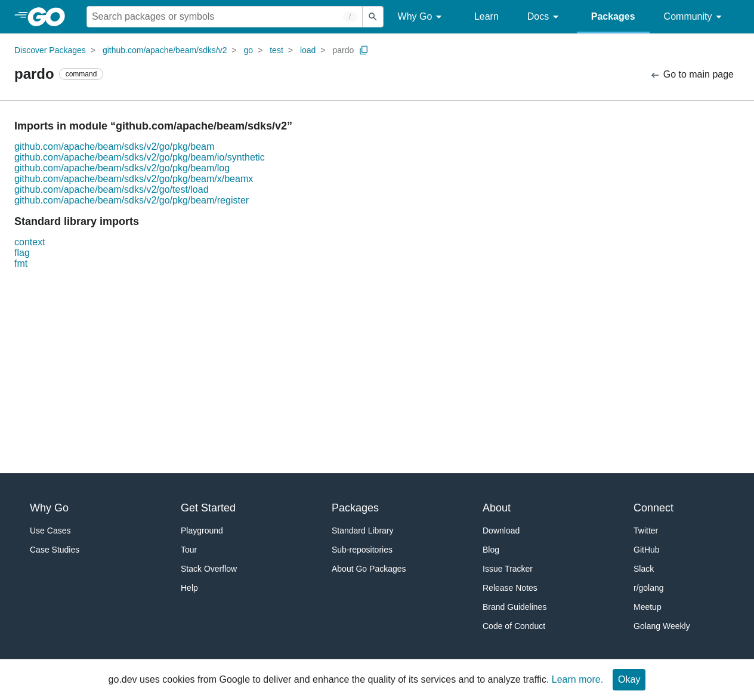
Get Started (208, 508)
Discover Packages (50, 50)
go (249, 50)
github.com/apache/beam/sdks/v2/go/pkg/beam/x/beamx (134, 179)
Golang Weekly (662, 626)
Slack (644, 569)
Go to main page (692, 75)
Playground (202, 531)
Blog (491, 550)
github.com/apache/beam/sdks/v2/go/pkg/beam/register (132, 200)
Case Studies (55, 550)
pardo (343, 50)
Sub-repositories (362, 550)
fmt (21, 263)
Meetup (648, 607)
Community (695, 17)
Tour (189, 550)
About (497, 508)
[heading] (50, 17)
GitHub (647, 550)
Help (189, 588)
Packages (613, 16)
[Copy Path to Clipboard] (364, 50)
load (308, 50)
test (276, 50)
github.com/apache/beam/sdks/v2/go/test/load (112, 189)
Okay (629, 679)
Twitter (646, 531)
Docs (545, 17)
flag (22, 253)
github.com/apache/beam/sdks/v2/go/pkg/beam (114, 147)
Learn (486, 16)
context (30, 242)
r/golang (649, 588)
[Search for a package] (225, 17)
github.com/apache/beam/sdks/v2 (165, 50)
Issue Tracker (508, 569)
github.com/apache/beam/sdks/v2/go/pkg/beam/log (122, 168)
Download (501, 531)
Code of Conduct (514, 626)
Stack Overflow (209, 569)
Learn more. (577, 679)
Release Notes (510, 588)
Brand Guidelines (514, 607)
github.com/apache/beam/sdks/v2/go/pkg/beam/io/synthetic (140, 157)
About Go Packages (369, 569)
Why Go (422, 17)
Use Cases (50, 531)
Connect (653, 508)
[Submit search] (373, 17)
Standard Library (363, 531)
